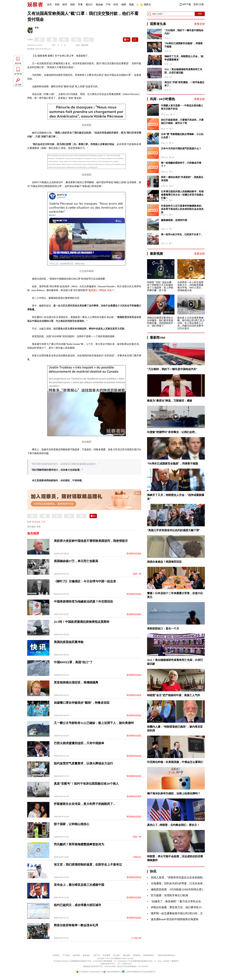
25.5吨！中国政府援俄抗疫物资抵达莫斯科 (82, 622)
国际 (73, 5)
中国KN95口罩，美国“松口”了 (73, 662)
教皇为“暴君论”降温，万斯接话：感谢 (170, 401)
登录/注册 (199, 4)
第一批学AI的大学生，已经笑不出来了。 (182, 234)
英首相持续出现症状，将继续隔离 (76, 682)
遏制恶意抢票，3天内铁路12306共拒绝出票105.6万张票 (183, 889)
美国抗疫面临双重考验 (69, 642)
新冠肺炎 (36, 522)
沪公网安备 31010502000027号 (89, 972)
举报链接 (137, 955)
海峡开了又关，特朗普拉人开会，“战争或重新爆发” (184, 58)
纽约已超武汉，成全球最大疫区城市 (78, 905)
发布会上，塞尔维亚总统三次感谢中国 (79, 885)
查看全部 (199, 24)
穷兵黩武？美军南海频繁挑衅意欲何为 (79, 844)
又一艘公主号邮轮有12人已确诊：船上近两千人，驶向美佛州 (94, 723)
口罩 (43, 522)
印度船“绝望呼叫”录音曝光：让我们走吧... (172, 432)
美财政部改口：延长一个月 (163, 629)
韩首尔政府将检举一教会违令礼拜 (76, 925)
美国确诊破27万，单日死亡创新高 (76, 561)
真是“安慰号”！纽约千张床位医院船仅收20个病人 (86, 784)
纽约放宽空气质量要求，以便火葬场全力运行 (83, 763)
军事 (80, 5)
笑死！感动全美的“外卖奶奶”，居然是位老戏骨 (182, 179)
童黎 (37, 28)
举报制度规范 (149, 955)
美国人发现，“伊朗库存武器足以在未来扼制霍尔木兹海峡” (185, 878)
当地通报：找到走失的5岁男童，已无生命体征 (178, 883)
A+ (65, 45)
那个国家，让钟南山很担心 (72, 824)
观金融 (99, 5)
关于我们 (66, 955)
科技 (116, 5)
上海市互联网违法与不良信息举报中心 (139, 972)
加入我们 (117, 955)
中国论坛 (137, 857)
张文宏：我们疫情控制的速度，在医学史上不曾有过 (88, 865)
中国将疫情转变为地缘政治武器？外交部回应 (83, 601)
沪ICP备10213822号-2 (61, 961)
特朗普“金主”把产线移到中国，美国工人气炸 (174, 695)
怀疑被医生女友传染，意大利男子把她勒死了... (85, 804)
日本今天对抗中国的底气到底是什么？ (181, 148)
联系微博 (107, 955)
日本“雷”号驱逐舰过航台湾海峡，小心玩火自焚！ (182, 136)
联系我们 (56, 955)
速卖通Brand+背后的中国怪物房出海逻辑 (175, 919)
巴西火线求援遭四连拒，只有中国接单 (79, 743)
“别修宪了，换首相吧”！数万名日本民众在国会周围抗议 (184, 901)
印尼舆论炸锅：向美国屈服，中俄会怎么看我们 (175, 762)
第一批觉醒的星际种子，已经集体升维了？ (181, 164)
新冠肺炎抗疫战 (134, 554)
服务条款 (86, 955)
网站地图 (127, 955)
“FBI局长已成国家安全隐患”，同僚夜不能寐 (184, 45)
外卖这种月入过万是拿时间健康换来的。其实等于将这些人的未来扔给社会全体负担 (182, 209)
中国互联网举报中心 (113, 972)
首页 (49, 5)
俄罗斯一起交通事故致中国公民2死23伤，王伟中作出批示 (185, 913)
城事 (124, 5)
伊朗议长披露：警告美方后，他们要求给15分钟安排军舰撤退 (187, 907)
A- (59, 45)
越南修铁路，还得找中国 (174, 220)
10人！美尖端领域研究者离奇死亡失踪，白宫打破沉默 (183, 71)
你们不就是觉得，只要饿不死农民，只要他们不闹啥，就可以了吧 (182, 121)
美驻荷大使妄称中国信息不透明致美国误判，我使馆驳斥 (91, 541)
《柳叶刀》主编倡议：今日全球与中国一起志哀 (85, 581)
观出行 (89, 5)
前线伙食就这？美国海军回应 (164, 562)
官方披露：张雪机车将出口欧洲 (169, 895)
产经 (108, 5)
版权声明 (76, 955)
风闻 (57, 5)
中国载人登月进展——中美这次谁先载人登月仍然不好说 (182, 107)
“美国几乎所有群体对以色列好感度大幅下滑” (174, 530)
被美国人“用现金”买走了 (101, 290)
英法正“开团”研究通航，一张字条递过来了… (184, 84)
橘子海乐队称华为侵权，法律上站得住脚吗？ (174, 793)
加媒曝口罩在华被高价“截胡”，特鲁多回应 (82, 703)
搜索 (200, 14)
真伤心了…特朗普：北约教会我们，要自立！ (173, 825)
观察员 (146, 5)
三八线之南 (136, 938)
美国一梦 (137, 574)
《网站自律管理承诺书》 (167, 955)
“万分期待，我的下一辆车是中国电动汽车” (184, 32)
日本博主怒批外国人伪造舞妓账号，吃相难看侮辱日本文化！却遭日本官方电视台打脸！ (182, 195)
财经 (65, 5)
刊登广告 (96, 955)
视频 (131, 5)
